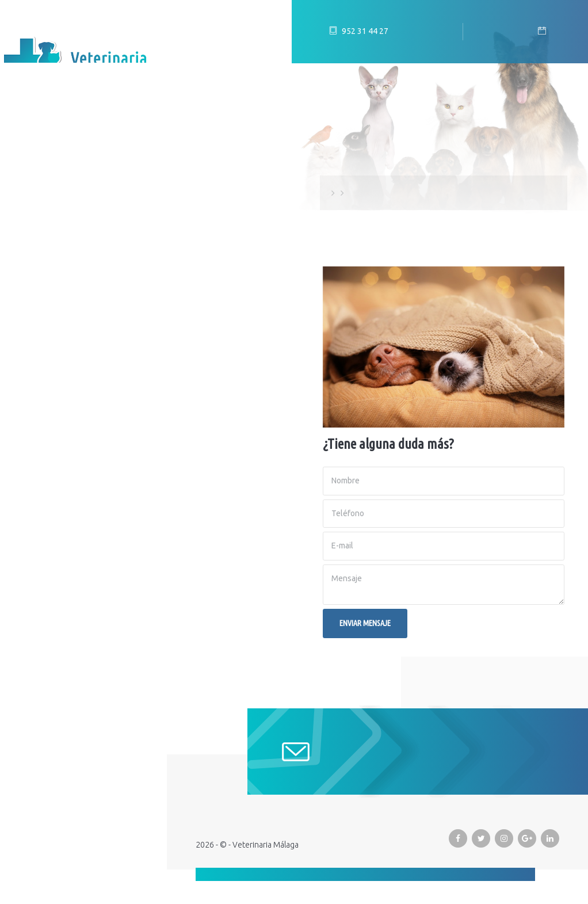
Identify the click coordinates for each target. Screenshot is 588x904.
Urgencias (39, 293)
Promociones (47, 264)
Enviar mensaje (365, 623)
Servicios (37, 235)
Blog (26, 207)
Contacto (39, 322)
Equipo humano (52, 178)
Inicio (27, 149)
